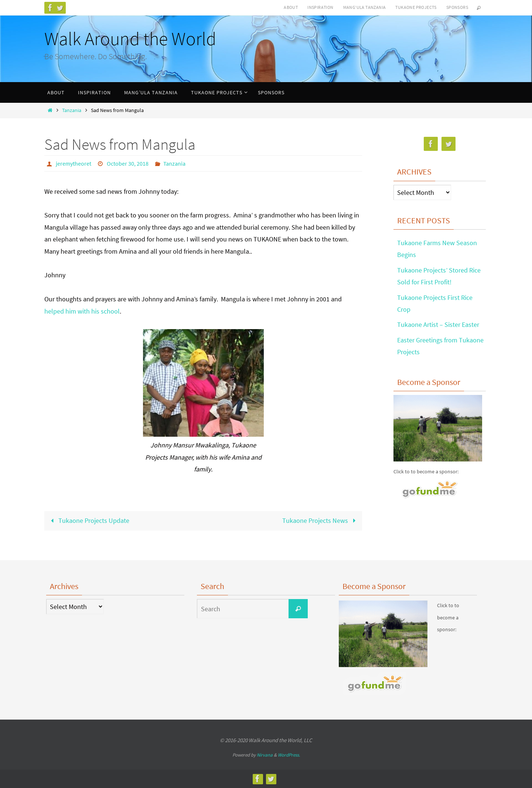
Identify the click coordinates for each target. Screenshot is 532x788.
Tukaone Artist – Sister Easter (438, 324)
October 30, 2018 (128, 163)
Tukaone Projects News (320, 520)
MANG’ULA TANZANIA (365, 7)
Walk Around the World (130, 39)
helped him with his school (82, 311)
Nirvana (265, 755)
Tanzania (72, 110)
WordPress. (289, 755)
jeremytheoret (74, 163)
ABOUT (291, 7)
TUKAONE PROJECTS (416, 7)
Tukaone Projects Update (88, 520)
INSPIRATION (320, 7)
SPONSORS (457, 7)
